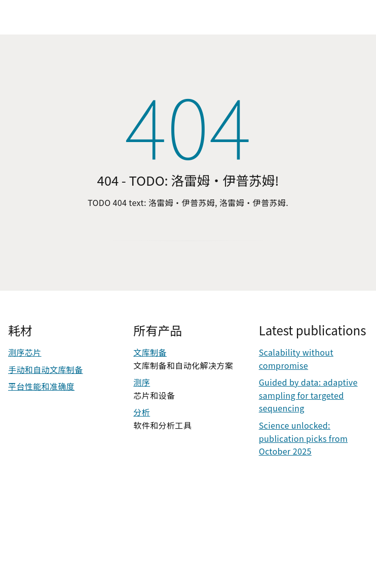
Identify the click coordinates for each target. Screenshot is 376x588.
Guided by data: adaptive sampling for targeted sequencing (308, 395)
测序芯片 (25, 352)
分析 (142, 412)
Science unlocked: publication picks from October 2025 (303, 438)
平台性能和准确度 (41, 386)
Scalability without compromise (296, 359)
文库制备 (150, 352)
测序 (142, 382)
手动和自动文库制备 (46, 369)
